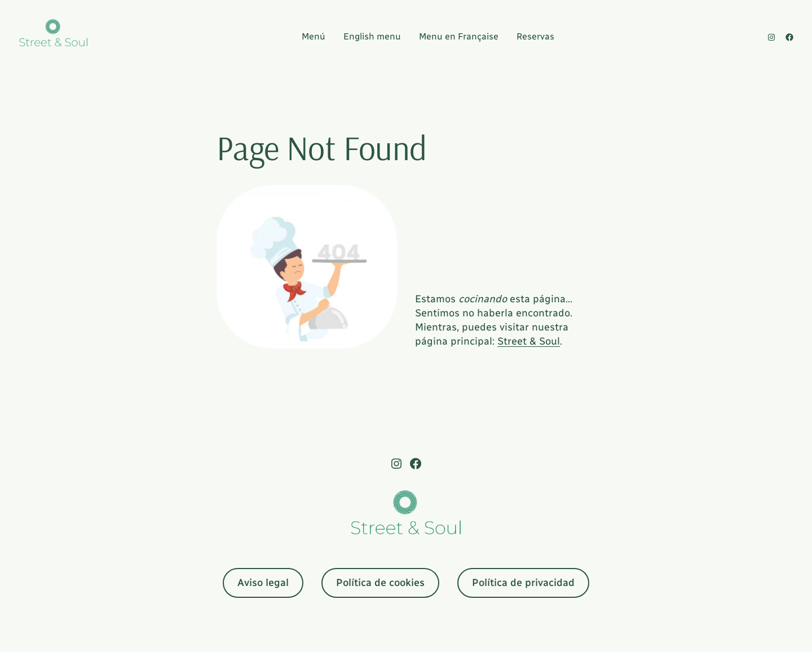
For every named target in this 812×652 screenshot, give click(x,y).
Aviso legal (263, 583)
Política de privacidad (523, 583)
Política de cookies (380, 583)
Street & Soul (529, 341)
